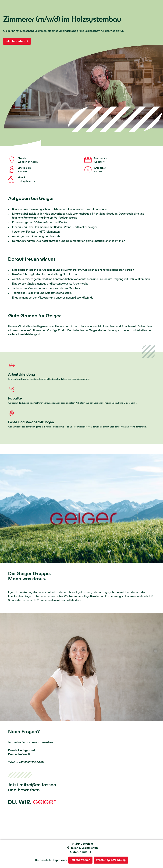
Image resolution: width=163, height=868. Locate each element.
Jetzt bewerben (17, 41)
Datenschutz (43, 860)
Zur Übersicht (82, 844)
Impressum (60, 860)
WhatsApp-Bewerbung (111, 860)
